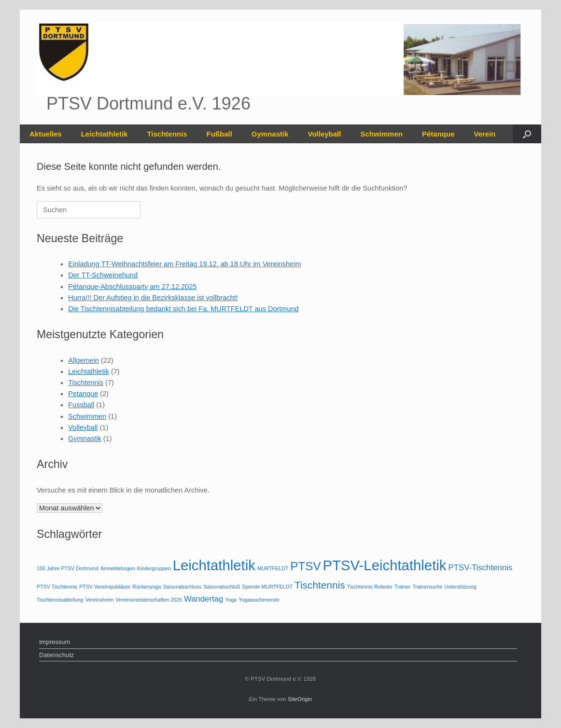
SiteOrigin (300, 699)
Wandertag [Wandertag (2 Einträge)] (203, 599)
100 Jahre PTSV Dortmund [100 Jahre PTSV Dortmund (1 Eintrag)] (68, 568)
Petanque (83, 394)
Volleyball (325, 134)
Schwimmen (381, 134)
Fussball (81, 405)
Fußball (219, 134)
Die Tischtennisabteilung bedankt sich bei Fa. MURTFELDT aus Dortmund (183, 309)
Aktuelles (46, 134)
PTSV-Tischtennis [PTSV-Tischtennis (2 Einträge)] (481, 568)
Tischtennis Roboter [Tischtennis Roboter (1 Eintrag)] (370, 587)
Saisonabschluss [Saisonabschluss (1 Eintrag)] (182, 587)
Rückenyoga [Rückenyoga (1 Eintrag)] (147, 587)
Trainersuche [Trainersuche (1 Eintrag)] (427, 587)
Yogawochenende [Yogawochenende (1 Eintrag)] (259, 600)
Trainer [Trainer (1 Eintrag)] (402, 587)
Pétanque (438, 134)
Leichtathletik (105, 134)
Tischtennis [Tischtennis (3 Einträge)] (320, 585)
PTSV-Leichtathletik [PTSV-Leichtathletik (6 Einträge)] (385, 565)
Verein (484, 134)
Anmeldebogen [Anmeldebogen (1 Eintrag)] (118, 568)
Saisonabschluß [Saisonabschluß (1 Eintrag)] (222, 587)
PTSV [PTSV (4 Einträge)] (305, 566)
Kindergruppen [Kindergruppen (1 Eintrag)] (154, 568)
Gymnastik (270, 134)
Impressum (55, 642)
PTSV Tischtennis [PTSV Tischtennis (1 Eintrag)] (57, 587)
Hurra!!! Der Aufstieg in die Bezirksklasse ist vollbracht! (153, 298)
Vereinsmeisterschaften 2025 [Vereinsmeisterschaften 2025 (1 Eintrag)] (148, 600)
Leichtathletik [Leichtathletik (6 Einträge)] (214, 565)
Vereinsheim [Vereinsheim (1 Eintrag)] (100, 600)
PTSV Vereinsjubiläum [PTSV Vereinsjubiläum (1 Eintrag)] (105, 587)
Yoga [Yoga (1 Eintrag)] (231, 600)
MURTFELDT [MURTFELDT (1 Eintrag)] (273, 568)
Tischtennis (167, 134)
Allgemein (84, 360)
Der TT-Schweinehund (103, 275)
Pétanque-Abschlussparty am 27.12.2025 (132, 287)
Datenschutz (56, 655)
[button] (527, 134)
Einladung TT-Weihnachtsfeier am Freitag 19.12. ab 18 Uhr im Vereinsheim (184, 264)
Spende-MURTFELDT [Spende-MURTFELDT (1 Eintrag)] (267, 587)
